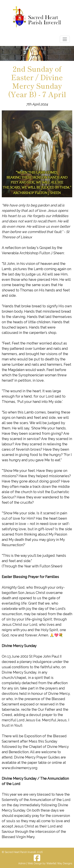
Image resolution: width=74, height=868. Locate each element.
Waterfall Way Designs (59, 863)
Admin (22, 863)
